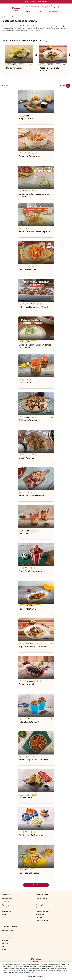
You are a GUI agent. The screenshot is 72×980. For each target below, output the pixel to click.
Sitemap (4, 914)
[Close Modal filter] (68, 86)
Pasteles (4, 950)
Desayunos (5, 934)
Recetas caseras (41, 908)
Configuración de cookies (35, 976)
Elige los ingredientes (8, 905)
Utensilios (39, 918)
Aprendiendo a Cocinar (43, 911)
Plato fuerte (5, 943)
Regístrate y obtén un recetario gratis (36, 2)
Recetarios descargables (9, 908)
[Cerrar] (69, 965)
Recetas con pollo (7, 937)
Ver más (36, 885)
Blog (41, 12)
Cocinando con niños (43, 921)
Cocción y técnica (41, 905)
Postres (4, 946)
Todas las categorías (8, 931)
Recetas (27, 12)
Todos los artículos (42, 899)
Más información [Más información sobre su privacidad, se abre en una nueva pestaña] (41, 972)
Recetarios (54, 12)
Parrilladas (5, 940)
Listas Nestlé (6, 902)
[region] (36, 971)
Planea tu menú (6, 911)
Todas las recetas (9, 17)
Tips (37, 902)
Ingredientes (40, 914)
